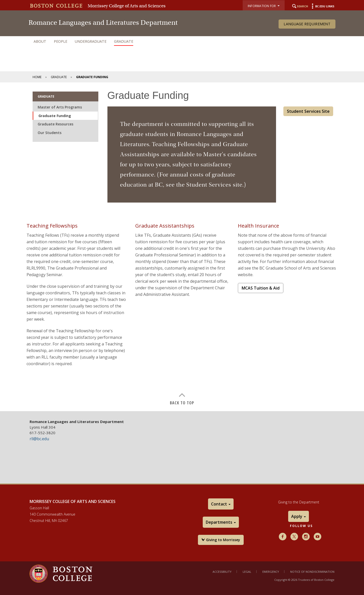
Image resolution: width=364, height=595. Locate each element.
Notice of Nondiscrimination (312, 572)
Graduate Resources (55, 124)
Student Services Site (308, 111)
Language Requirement (307, 24)
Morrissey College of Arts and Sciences (127, 6)
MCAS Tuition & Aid (261, 288)
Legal (247, 572)
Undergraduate (91, 41)
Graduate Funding (55, 116)
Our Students (50, 133)
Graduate (124, 41)
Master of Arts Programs (60, 107)
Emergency (271, 572)
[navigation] (182, 41)
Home (37, 77)
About (40, 41)
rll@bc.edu (39, 439)
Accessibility (222, 572)
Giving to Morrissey (221, 540)
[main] (182, 247)
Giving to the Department (299, 502)
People (61, 41)
